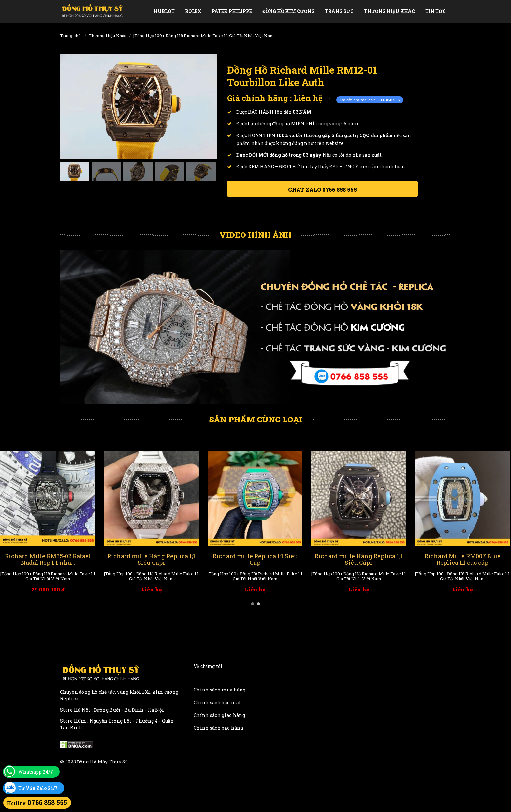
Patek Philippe (232, 11)
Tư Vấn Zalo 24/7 (38, 788)
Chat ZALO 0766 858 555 (322, 189)
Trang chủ (70, 36)
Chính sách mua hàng (220, 690)
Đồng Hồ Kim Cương (288, 11)
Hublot (164, 11)
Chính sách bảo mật (217, 702)
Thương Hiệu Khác (389, 11)
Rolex (193, 11)
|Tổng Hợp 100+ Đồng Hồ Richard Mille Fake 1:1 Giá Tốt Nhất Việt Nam (204, 36)
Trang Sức (339, 11)
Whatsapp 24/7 (36, 772)
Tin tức (436, 11)
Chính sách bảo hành (219, 728)
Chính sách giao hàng (219, 715)
